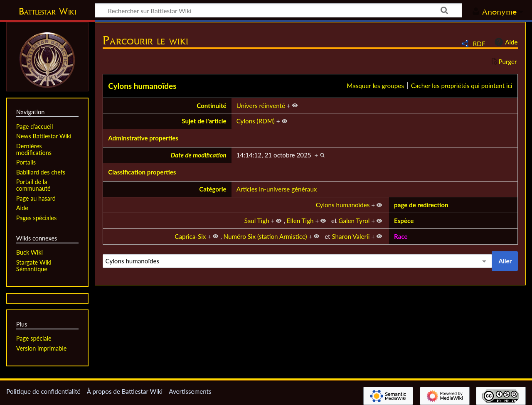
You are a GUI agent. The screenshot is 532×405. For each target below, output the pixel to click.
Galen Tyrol (354, 221)
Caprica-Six (190, 236)
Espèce (404, 221)
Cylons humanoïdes (142, 86)
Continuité (212, 106)
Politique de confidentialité (43, 391)
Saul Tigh (257, 221)
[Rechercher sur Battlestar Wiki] (278, 10)
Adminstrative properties (143, 138)
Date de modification (199, 155)
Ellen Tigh (300, 221)
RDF (479, 44)
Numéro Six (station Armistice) (265, 236)
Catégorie (213, 189)
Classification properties (142, 172)
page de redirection (421, 205)
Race (401, 236)
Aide (505, 42)
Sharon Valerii (351, 236)
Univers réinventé (261, 106)
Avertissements (190, 391)
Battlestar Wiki (47, 11)
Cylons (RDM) (256, 121)
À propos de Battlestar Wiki (125, 391)
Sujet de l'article (204, 121)
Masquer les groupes (375, 86)
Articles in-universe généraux (277, 189)
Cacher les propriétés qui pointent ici (462, 86)
